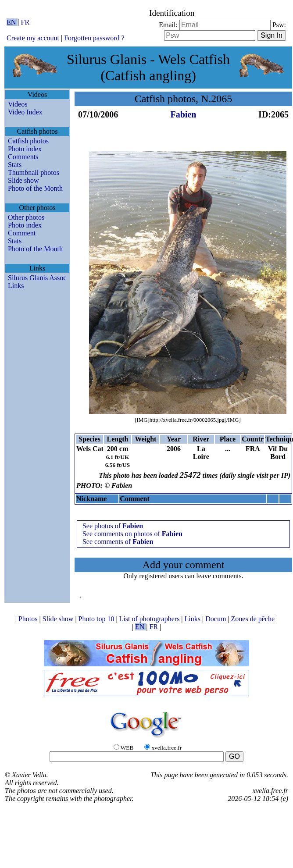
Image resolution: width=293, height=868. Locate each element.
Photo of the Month (35, 188)
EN (12, 22)
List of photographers (150, 619)
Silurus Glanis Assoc (37, 278)
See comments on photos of (132, 534)
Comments (23, 157)
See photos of (113, 526)
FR (25, 22)
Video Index (25, 112)
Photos (29, 619)
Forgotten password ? (94, 38)
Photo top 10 (97, 619)
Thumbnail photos (34, 173)
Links (16, 286)
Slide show (23, 180)
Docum (216, 619)
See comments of (118, 542)
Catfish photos (28, 141)
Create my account (33, 38)
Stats (15, 165)
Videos (18, 104)
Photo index (25, 149)
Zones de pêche (254, 619)
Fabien (184, 114)
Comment (22, 233)
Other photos (26, 217)
